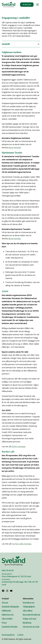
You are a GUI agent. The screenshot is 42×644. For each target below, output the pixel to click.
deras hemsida (15, 147)
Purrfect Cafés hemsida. (22, 544)
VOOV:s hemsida (18, 447)
